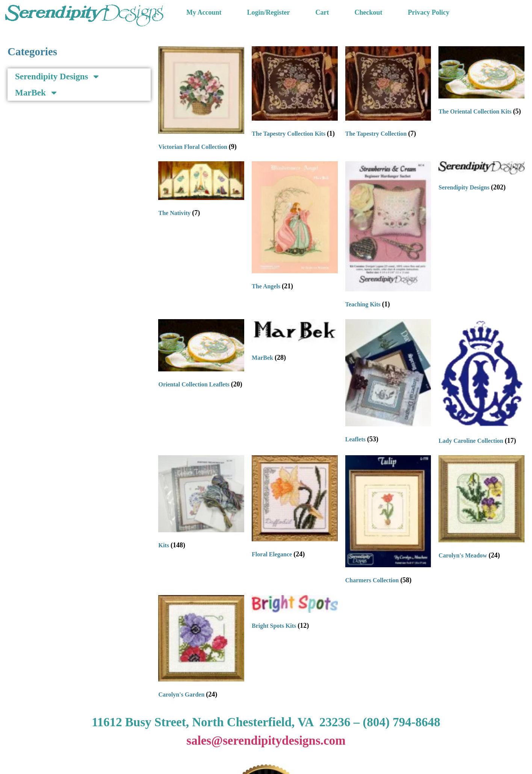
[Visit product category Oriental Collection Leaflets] (201, 355)
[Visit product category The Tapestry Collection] (388, 93)
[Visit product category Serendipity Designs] (481, 178)
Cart (322, 12)
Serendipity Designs (58, 76)
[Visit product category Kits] (201, 504)
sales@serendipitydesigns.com (266, 741)
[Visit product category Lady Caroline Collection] (481, 384)
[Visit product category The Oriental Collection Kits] (481, 83)
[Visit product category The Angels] (295, 227)
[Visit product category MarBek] (295, 342)
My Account (204, 12)
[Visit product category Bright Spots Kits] (295, 614)
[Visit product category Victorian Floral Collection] (201, 100)
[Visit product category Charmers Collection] (388, 521)
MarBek (37, 93)
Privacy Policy (429, 12)
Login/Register (269, 12)
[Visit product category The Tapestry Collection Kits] (295, 93)
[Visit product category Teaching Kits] (388, 236)
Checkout (368, 12)
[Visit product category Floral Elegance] (295, 508)
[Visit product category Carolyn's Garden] (201, 648)
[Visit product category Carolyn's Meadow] (481, 509)
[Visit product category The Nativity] (201, 191)
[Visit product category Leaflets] (388, 383)
